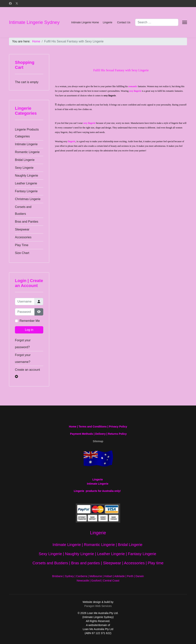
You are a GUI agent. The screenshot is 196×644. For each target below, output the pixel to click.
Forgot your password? (23, 344)
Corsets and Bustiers (23, 210)
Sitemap (98, 441)
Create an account (27, 373)
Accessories (23, 237)
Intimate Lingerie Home (85, 22)
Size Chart (22, 253)
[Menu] (185, 22)
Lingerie (108, 22)
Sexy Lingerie (24, 168)
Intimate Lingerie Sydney (34, 22)
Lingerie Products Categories (27, 133)
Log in (29, 330)
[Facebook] (10, 3)
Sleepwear (22, 229)
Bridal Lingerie (25, 160)
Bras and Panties (27, 222)
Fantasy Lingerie (26, 191)
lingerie (72, 141)
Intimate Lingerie (26, 144)
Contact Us (124, 22)
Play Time (22, 245)
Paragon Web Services (98, 606)
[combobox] (157, 22)
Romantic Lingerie (27, 152)
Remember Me (30, 321)
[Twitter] (17, 3)
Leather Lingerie (26, 183)
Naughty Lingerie (27, 176)
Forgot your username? (23, 358)
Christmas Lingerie (28, 199)
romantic (133, 86)
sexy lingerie (135, 91)
